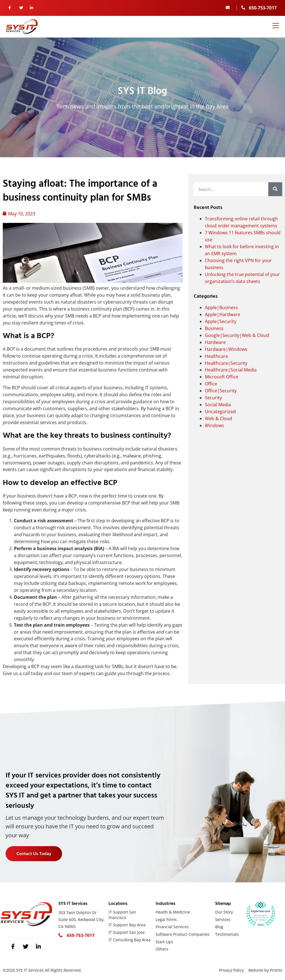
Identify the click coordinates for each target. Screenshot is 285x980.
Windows (214, 425)
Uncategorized (220, 412)
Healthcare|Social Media (231, 370)
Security (213, 398)
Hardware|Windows (226, 349)
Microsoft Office (222, 377)
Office (211, 384)
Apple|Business (221, 307)
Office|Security (221, 391)
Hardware (215, 342)
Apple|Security (221, 321)
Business (214, 328)
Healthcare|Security (226, 363)
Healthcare (216, 356)
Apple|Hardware (223, 314)
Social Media (218, 405)
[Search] (275, 189)
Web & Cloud (218, 418)
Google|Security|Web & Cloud (237, 335)
